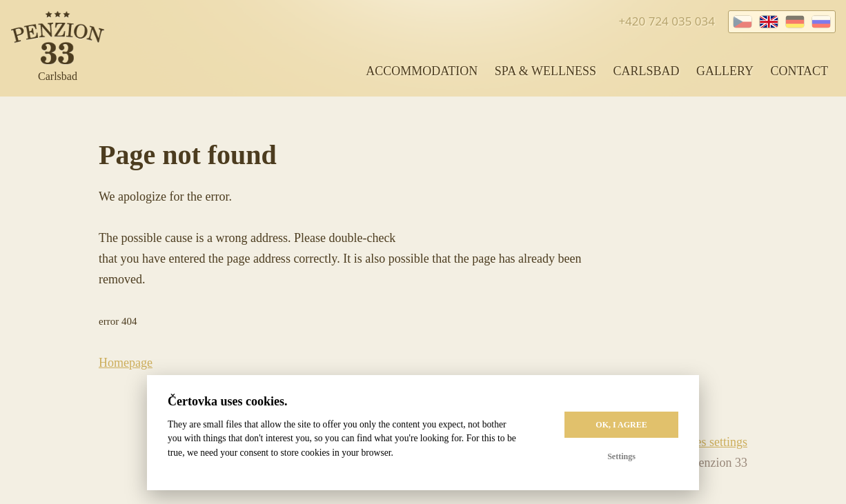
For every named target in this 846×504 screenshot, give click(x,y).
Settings (621, 456)
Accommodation (422, 71)
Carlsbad (646, 71)
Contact (799, 71)
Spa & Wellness (545, 71)
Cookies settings (706, 442)
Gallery (725, 71)
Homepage (126, 363)
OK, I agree (621, 425)
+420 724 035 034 (667, 21)
